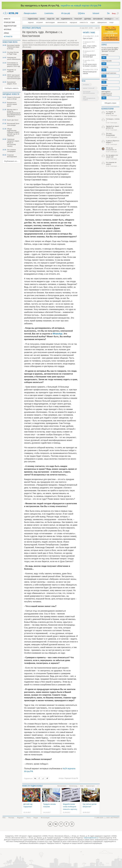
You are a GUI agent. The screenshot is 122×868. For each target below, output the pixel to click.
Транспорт (78, 19)
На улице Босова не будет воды (13, 53)
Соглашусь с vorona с (113, 121)
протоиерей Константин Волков (89, 92)
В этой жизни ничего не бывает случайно (90, 65)
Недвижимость (67, 19)
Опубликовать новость (12, 161)
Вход (114, 13)
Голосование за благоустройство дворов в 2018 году (14, 65)
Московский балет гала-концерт (13, 124)
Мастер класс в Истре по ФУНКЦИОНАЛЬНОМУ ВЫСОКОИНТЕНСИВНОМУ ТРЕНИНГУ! (14, 113)
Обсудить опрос (110, 103)
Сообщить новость (12, 88)
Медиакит (20, 818)
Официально (102, 22)
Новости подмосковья (32, 786)
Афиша (6, 33)
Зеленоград (73, 786)
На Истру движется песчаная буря (89, 56)
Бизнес (42, 19)
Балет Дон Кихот (13, 120)
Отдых (93, 22)
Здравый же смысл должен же (113, 128)
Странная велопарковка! (12, 156)
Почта (29, 818)
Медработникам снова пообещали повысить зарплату (70, 807)
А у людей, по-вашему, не (113, 114)
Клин (82, 786)
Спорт (111, 22)
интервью (86, 85)
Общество (51, 19)
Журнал (31, 22)
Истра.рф (66, 13)
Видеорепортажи (10, 26)
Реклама (11, 818)
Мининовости (62, 22)
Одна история (88, 38)
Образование (98, 19)
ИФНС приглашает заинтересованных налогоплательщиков (14, 77)
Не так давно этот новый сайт (113, 157)
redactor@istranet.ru (91, 838)
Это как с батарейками (113, 135)
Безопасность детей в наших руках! (12, 104)
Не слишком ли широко (113, 164)
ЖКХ (58, 19)
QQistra (81, 13)
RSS (4, 818)
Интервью (8, 29)
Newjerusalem (30, 13)
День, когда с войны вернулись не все (90, 47)
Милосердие (50, 22)
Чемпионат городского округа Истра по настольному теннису (13, 143)
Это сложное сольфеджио (12, 151)
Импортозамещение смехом (90, 73)
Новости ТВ (84, 22)
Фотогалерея (45, 818)
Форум (36, 818)
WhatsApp (58, 334)
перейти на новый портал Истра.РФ (81, 6)
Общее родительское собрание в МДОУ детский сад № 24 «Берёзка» (13, 132)
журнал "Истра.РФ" (89, 88)
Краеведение (109, 19)
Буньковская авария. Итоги (12, 83)
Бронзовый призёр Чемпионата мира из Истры (13, 47)
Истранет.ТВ (8, 37)
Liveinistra (49, 13)
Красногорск (90, 786)
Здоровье (88, 19)
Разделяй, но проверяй (12, 71)
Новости (7, 19)
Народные (73, 22)
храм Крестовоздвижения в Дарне (89, 98)
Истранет (40, 22)
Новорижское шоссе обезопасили (14, 58)
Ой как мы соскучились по (113, 150)
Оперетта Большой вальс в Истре (14, 98)
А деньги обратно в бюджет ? (113, 143)
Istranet (96, 13)
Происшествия (9, 22)
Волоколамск (62, 786)
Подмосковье (33, 19)
